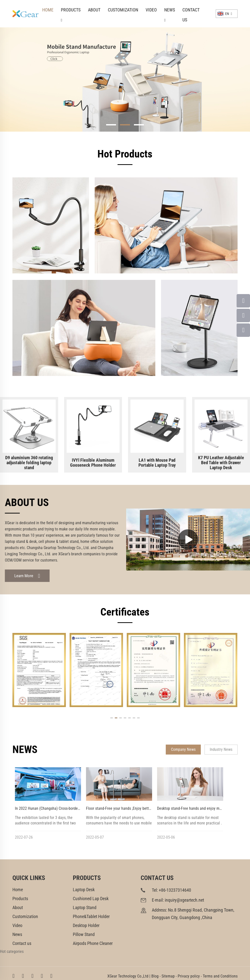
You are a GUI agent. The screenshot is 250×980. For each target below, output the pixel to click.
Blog (155, 976)
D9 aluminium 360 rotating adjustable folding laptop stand (29, 464)
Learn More (26, 576)
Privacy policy (189, 976)
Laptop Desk (84, 890)
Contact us (191, 11)
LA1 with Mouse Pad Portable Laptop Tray (157, 464)
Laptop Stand (85, 907)
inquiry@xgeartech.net (184, 900)
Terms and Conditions (220, 976)
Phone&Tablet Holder (91, 916)
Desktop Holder (86, 925)
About (94, 10)
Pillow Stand (84, 934)
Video (151, 10)
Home (48, 10)
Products (71, 11)
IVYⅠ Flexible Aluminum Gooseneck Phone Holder (93, 464)
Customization (123, 10)
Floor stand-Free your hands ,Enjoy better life (122, 810)
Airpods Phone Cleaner (93, 943)
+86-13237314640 (175, 890)
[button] (111, 125)
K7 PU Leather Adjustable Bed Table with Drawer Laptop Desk (221, 464)
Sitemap (168, 976)
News (170, 11)
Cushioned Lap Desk (91, 899)
